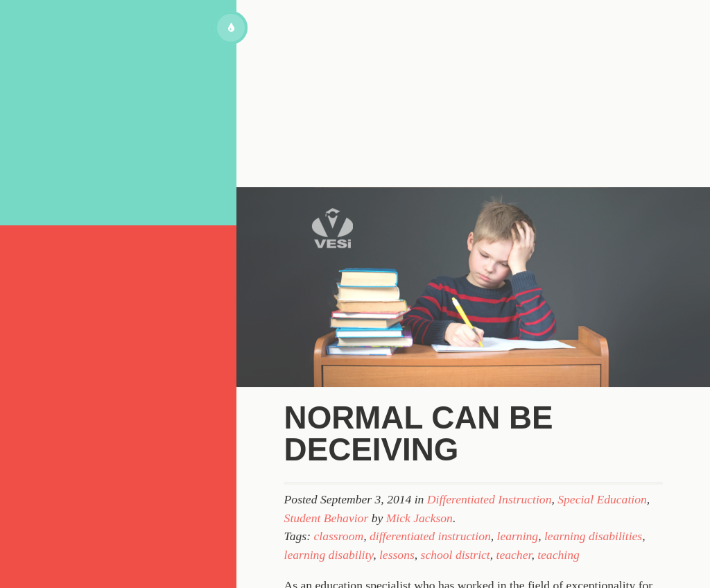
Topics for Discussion (110, 295)
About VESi (72, 264)
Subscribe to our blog (110, 331)
